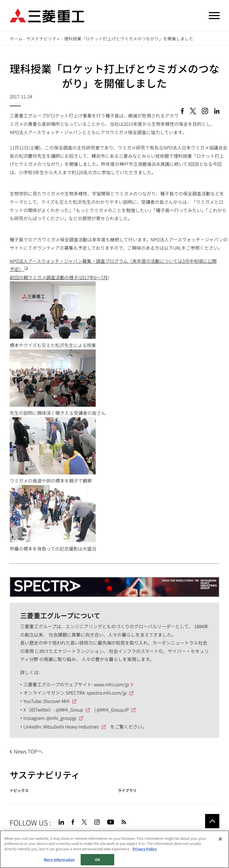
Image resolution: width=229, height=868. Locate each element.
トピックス (19, 790)
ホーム (16, 38)
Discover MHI (56, 701)
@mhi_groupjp (61, 718)
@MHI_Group (69, 710)
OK (97, 860)
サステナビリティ (43, 38)
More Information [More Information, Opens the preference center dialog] (59, 860)
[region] (114, 849)
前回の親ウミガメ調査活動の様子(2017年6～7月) (59, 277)
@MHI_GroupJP (113, 710)
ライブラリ (127, 790)
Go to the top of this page (212, 821)
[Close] (220, 839)
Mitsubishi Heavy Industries (71, 726)
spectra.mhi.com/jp (107, 693)
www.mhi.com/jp (111, 684)
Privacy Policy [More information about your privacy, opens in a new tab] (145, 849)
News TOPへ (28, 751)
